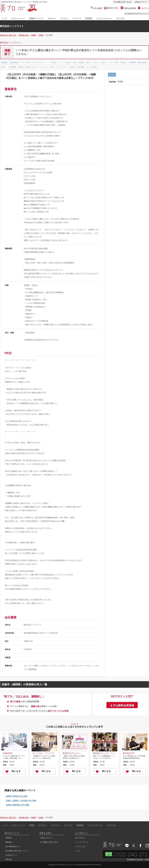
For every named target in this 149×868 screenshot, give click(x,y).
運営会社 (9, 859)
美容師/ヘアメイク (36, 18)
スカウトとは (80, 846)
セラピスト (52, 18)
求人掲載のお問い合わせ (123, 2)
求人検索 (96, 8)
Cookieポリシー (11, 855)
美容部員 (89, 18)
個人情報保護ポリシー (14, 846)
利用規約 (9, 838)
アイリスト (65, 18)
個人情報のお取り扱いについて (17, 851)
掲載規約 (9, 842)
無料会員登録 (128, 8)
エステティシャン (18, 18)
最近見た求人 (113, 8)
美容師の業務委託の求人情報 (17, 805)
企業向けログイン (141, 2)
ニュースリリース (82, 842)
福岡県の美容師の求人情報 (17, 796)
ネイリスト (77, 18)
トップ (4, 18)
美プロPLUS (80, 838)
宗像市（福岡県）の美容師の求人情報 (21, 801)
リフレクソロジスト (104, 18)
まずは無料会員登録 (122, 705)
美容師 (32, 825)
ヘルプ (78, 851)
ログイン (143, 8)
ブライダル (120, 18)
